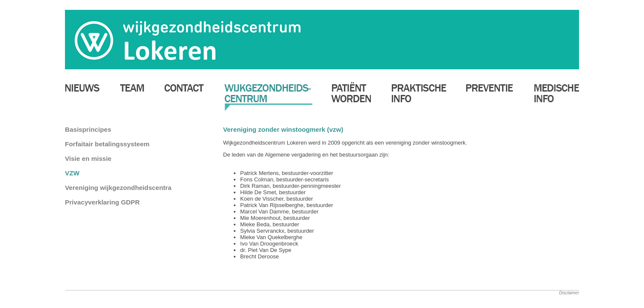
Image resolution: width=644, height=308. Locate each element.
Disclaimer (569, 293)
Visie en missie (88, 158)
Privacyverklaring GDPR (102, 202)
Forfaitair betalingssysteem (107, 144)
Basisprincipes (88, 129)
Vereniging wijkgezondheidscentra (118, 188)
